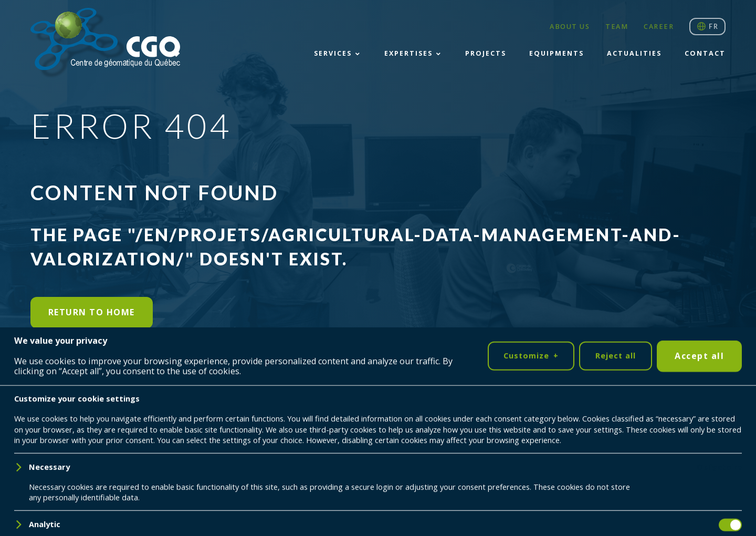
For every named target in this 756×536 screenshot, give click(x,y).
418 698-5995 (667, 465)
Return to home (92, 312)
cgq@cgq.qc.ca (649, 475)
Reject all (616, 505)
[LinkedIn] (46, 430)
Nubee (125, 475)
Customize (531, 506)
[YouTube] (79, 430)
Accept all (699, 505)
